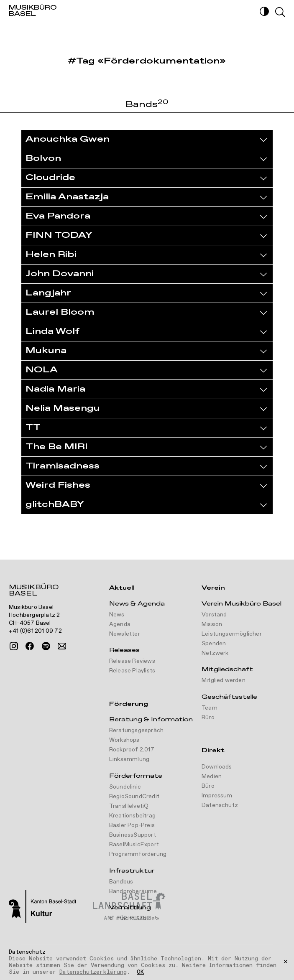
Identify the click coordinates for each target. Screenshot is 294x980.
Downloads (217, 767)
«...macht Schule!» (134, 919)
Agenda (120, 624)
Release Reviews (132, 661)
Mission (212, 624)
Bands (147, 105)
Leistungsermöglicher (232, 634)
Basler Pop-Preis (132, 825)
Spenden (214, 644)
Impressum (217, 796)
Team (210, 708)
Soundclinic (125, 787)
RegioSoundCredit (134, 797)
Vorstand (214, 615)
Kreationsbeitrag (132, 816)
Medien (212, 776)
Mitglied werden (224, 680)
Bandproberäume (133, 891)
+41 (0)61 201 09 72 (35, 631)
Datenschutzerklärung (93, 972)
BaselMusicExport (134, 845)
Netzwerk (215, 653)
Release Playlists (132, 671)
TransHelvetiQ (129, 806)
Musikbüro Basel (34, 591)
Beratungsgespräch (136, 731)
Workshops (124, 740)
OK (140, 972)
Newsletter (125, 634)
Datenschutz (220, 805)
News (117, 615)
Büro (208, 718)
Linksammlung (129, 759)
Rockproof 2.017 (132, 750)
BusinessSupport (133, 835)
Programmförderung (138, 854)
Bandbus (121, 882)
